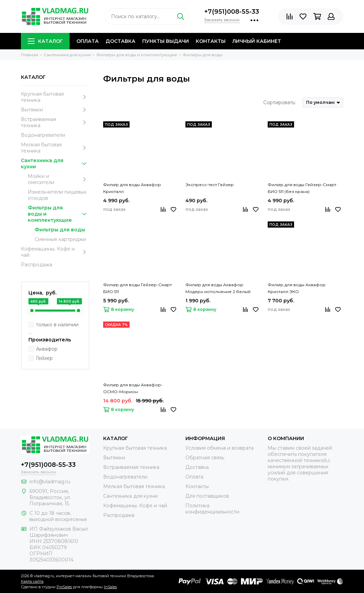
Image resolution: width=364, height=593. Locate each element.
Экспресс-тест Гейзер (210, 185)
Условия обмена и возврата (220, 448)
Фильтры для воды (60, 230)
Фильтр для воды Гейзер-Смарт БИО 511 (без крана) (302, 188)
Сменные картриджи (60, 239)
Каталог (45, 41)
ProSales (64, 587)
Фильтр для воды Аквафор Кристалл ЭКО (297, 288)
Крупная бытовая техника (55, 97)
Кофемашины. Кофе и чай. (55, 252)
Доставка (120, 41)
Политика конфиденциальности (212, 509)
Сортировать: (280, 102)
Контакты (211, 41)
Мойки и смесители (59, 179)
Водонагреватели (43, 135)
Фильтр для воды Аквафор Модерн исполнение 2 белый (218, 288)
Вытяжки (55, 110)
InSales (110, 587)
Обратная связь (205, 458)
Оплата (88, 41)
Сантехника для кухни (55, 164)
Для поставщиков (207, 496)
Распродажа (37, 265)
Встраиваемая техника (55, 122)
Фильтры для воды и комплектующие (59, 214)
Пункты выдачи (166, 41)
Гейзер (44, 358)
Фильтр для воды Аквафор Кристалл (132, 188)
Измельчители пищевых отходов (57, 195)
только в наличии (57, 325)
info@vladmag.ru (50, 482)
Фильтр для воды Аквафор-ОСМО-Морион (133, 388)
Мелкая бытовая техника (55, 148)
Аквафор (47, 349)
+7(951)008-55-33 (232, 12)
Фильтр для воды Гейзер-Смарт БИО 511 (137, 288)
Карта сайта (32, 581)
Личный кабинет (257, 41)
